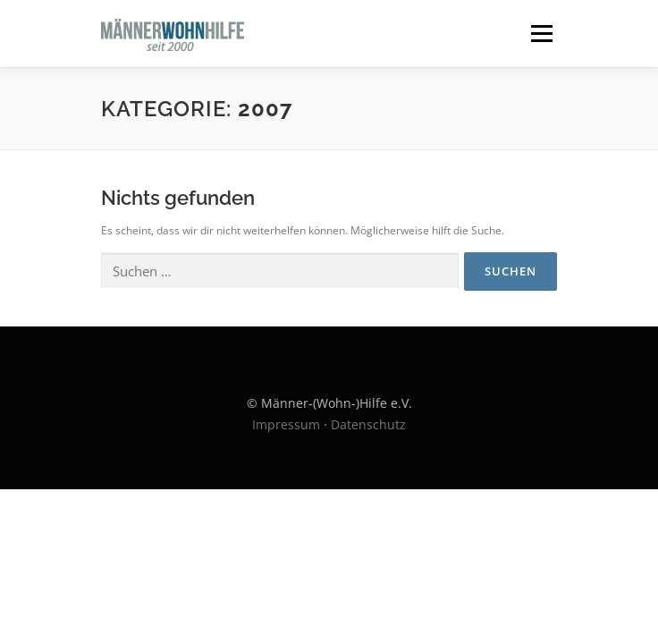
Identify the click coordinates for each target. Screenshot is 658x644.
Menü (540, 34)
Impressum (286, 424)
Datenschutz (368, 424)
